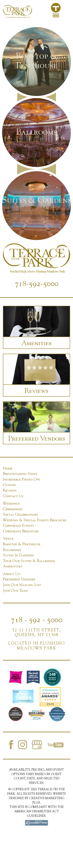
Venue (8, 538)
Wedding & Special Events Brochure (35, 520)
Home (8, 468)
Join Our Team (15, 590)
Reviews (10, 490)
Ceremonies (13, 509)
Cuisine (9, 485)
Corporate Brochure (21, 531)
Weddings (11, 503)
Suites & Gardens (18, 555)
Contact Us (13, 496)
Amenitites (12, 566)
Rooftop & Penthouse (22, 544)
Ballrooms (12, 549)
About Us (11, 574)
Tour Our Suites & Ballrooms (29, 561)
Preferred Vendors (19, 579)
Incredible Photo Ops (21, 479)
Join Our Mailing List (22, 585)
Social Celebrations (20, 514)
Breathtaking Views (20, 473)
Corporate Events (18, 525)
